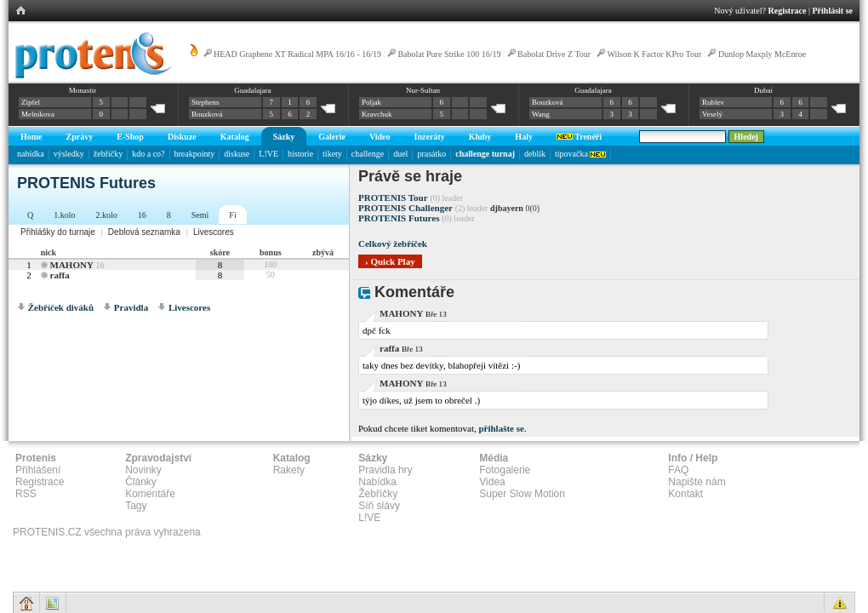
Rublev (713, 102)
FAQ (678, 470)
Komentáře (150, 494)
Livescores (214, 232)
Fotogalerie (505, 470)
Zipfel (31, 102)
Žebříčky (378, 494)
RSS (26, 494)
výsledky (69, 154)
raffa (60, 275)
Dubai (763, 90)
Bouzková (207, 114)
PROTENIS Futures (399, 218)
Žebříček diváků (61, 307)
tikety (332, 154)
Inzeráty (430, 137)
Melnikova (38, 114)
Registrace (788, 11)
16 (142, 215)
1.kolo (64, 215)
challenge (368, 154)
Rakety (289, 470)
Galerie (332, 137)
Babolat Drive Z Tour (555, 54)
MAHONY (72, 265)
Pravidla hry (385, 470)
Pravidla (131, 307)
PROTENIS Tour (393, 198)
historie (300, 154)
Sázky (284, 137)
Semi (200, 215)
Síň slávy (379, 506)
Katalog (235, 137)
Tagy (136, 506)
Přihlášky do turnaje (58, 232)
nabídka (31, 154)
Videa (492, 482)
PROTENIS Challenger (405, 208)
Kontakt (685, 494)
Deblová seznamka (144, 232)
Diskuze (182, 137)
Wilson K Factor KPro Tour (654, 54)
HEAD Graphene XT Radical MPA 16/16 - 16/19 (297, 54)
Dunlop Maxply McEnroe (762, 54)
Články (141, 482)
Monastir (83, 90)
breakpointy (195, 154)
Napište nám (697, 482)
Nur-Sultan (423, 90)
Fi (232, 215)
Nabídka (377, 482)
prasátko (431, 154)
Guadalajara (252, 90)
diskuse (237, 154)
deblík (535, 154)
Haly (524, 137)
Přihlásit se (833, 11)
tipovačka (580, 154)
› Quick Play (390, 261)
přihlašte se (501, 428)
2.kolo (107, 215)
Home (31, 137)
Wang (541, 114)
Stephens (206, 102)
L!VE (268, 154)
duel (400, 154)
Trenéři (579, 137)
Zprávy (80, 137)
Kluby (480, 137)
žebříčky (108, 154)
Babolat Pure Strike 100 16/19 (449, 54)
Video (380, 137)
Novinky (143, 470)
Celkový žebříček (393, 243)
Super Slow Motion (522, 494)
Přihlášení (38, 470)
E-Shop (130, 137)
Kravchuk (377, 114)
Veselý (712, 114)
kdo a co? (148, 154)
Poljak (371, 102)
